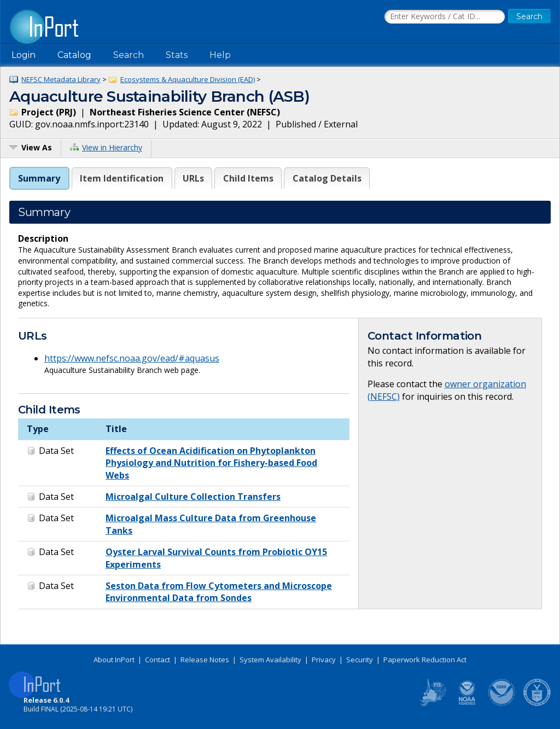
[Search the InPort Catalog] (445, 17)
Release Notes (205, 660)
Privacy (324, 660)
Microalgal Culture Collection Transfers (193, 497)
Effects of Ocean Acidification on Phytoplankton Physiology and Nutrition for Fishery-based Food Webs (211, 463)
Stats (177, 55)
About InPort (114, 660)
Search (129, 55)
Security (360, 660)
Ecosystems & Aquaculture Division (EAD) (188, 79)
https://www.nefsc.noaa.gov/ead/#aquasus (132, 358)
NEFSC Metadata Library (61, 79)
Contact (157, 660)
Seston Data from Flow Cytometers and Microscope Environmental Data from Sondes (219, 592)
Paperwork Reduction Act (425, 660)
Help (220, 55)
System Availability (270, 660)
